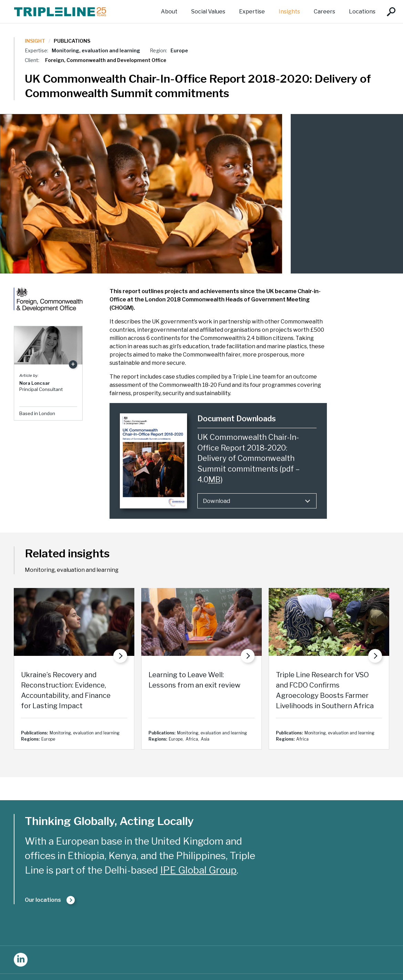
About (169, 12)
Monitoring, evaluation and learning (96, 50)
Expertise (252, 12)
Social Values (208, 12)
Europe (179, 50)
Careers (324, 12)
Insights (289, 12)
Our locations (43, 900)
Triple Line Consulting (60, 12)
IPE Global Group (198, 870)
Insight (35, 41)
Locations (362, 12)
